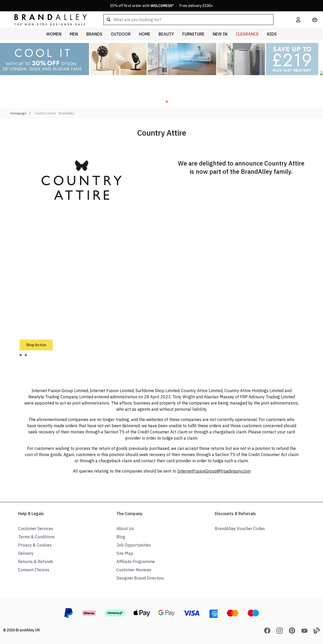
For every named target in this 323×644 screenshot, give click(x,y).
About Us (125, 529)
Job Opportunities (134, 545)
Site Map (125, 553)
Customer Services (36, 529)
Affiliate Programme (136, 562)
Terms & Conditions (36, 537)
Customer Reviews (134, 570)
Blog (121, 537)
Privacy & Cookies (35, 545)
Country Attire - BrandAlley (54, 113)
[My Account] (298, 20)
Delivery (26, 553)
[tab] (21, 355)
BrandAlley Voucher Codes (240, 529)
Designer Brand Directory (140, 578)
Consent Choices (34, 570)
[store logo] (46, 19)
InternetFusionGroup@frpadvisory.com (214, 471)
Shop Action (36, 345)
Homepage (18, 113)
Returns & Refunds (36, 562)
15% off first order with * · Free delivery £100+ (161, 6)
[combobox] (191, 20)
